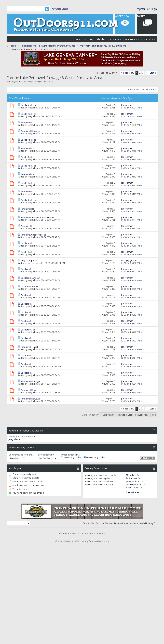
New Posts (81, 39)
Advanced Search (60, 9)
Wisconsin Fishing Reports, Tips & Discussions (103, 46)
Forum (13, 46)
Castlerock (26, 269)
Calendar (100, 39)
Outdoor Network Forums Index (112, 523)
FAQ (91, 39)
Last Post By (125, 98)
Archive (134, 523)
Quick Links (147, 39)
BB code (130, 475)
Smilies (130, 478)
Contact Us (88, 523)
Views (114, 98)
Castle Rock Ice (28, 105)
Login (154, 9)
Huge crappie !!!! (29, 261)
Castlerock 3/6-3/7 (30, 286)
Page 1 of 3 (129, 73)
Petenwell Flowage (30, 131)
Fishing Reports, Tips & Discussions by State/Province (48, 46)
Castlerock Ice (28, 330)
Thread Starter (23, 98)
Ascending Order (71, 457)
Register (141, 9)
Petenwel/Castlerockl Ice (33, 235)
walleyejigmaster (36, 263)
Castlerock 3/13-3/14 (31, 278)
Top (154, 415)
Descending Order (94, 457)
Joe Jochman (34, 108)
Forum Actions (130, 39)
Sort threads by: (46, 455)
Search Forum (149, 89)
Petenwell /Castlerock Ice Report (37, 217)
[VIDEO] (130, 484)
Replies (105, 98)
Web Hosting (147, 523)
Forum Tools (132, 89)
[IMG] (129, 481)
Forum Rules (132, 492)
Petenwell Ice (28, 123)
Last (153, 73)
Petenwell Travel (29, 347)
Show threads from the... (21, 455)
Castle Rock (27, 243)
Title (11, 98)
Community (113, 39)
